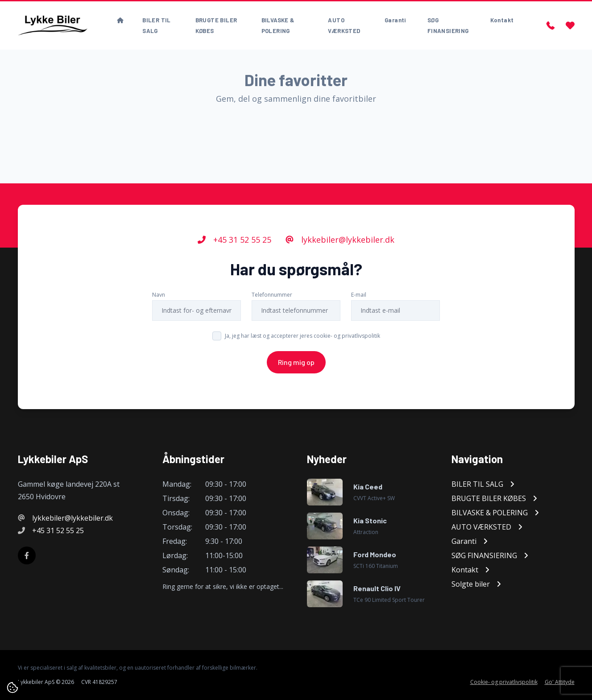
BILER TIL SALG (157, 25)
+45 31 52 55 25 (234, 240)
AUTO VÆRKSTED (344, 25)
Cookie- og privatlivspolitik (504, 682)
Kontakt (502, 20)
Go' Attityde (560, 682)
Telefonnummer (272, 295)
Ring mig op (296, 362)
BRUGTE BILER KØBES (216, 25)
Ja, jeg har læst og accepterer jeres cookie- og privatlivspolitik (302, 336)
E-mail (359, 295)
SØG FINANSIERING (448, 25)
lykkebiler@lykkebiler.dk (340, 240)
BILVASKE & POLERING (278, 25)
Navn (159, 295)
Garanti (395, 20)
